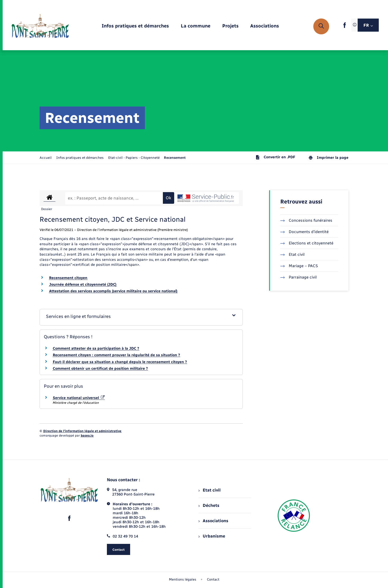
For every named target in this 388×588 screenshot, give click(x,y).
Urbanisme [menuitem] (212, 536)
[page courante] (175, 158)
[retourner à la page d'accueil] (40, 26)
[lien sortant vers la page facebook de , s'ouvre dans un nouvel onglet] (345, 27)
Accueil (46, 158)
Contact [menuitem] (213, 579)
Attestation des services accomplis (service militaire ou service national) (113, 291)
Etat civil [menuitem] (209, 490)
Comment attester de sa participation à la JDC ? (96, 348)
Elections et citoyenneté (307, 243)
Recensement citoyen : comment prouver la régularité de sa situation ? (116, 355)
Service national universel (79, 398)
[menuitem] (135, 26)
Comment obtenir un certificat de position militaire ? (100, 369)
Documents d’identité (304, 232)
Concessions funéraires (306, 220)
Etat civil (292, 254)
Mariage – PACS (299, 266)
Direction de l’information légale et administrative (82, 431)
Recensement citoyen (68, 278)
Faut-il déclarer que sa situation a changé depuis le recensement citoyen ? (120, 362)
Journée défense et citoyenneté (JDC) (83, 284)
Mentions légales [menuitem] (183, 579)
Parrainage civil (299, 277)
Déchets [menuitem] (209, 505)
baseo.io (87, 436)
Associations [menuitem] (213, 521)
